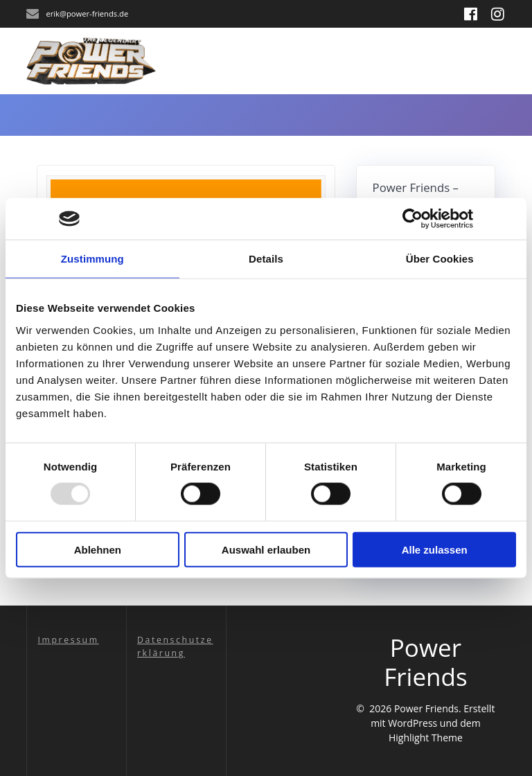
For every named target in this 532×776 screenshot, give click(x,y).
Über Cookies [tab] (440, 259)
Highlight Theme (426, 738)
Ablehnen (98, 549)
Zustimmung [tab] (92, 259)
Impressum (68, 640)
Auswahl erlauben (266, 549)
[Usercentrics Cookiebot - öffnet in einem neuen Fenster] (413, 219)
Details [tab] (266, 259)
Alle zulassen (435, 549)
